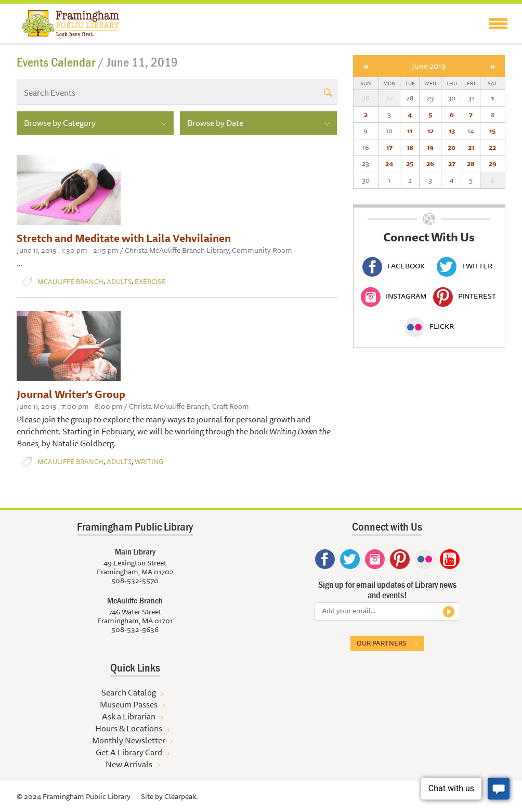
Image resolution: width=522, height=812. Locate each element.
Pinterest (465, 296)
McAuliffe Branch (70, 282)
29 (493, 163)
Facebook (394, 266)
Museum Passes (129, 704)
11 (410, 131)
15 (492, 131)
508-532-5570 (135, 581)
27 (452, 163)
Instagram (394, 296)
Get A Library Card (129, 752)
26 (430, 163)
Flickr (429, 326)
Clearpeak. (181, 796)
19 (430, 147)
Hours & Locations (129, 728)
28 (471, 163)
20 (452, 147)
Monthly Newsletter (129, 740)
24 (389, 163)
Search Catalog (129, 692)
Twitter (465, 266)
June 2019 (429, 66)
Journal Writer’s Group (71, 394)
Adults (119, 282)
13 (452, 131)
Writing (149, 462)
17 (389, 147)
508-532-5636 (135, 629)
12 (430, 131)
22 (492, 147)
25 (410, 163)
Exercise (150, 282)
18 (410, 147)
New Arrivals (129, 764)
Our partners (381, 643)
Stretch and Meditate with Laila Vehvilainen (124, 238)
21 (471, 147)
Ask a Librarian (129, 716)
